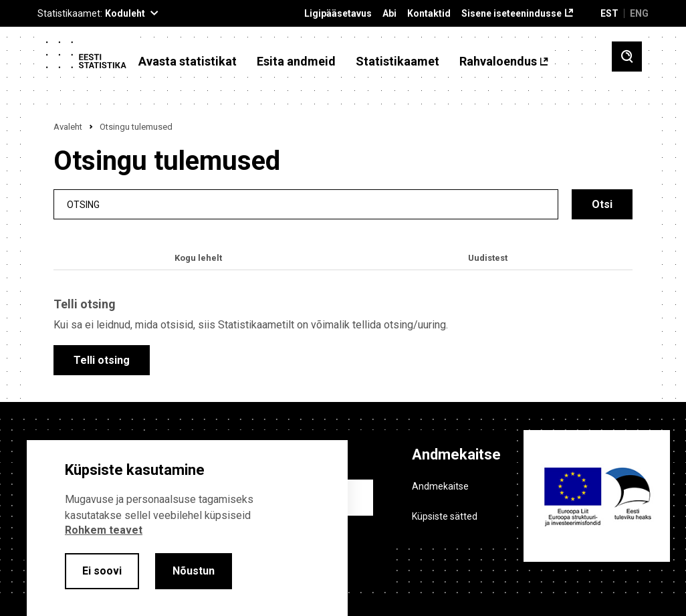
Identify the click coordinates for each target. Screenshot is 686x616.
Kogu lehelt (198, 258)
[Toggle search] (627, 57)
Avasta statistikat (188, 62)
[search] (306, 204)
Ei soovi (102, 571)
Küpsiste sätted (445, 516)
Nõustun (194, 571)
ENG (639, 13)
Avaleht (68, 127)
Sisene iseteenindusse (511, 14)
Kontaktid (429, 14)
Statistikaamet (397, 62)
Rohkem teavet (104, 530)
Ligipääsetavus (338, 14)
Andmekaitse (440, 486)
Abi (389, 14)
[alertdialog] (187, 528)
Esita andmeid (296, 62)
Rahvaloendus (498, 62)
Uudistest (488, 258)
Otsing (83, 204)
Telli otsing (102, 360)
